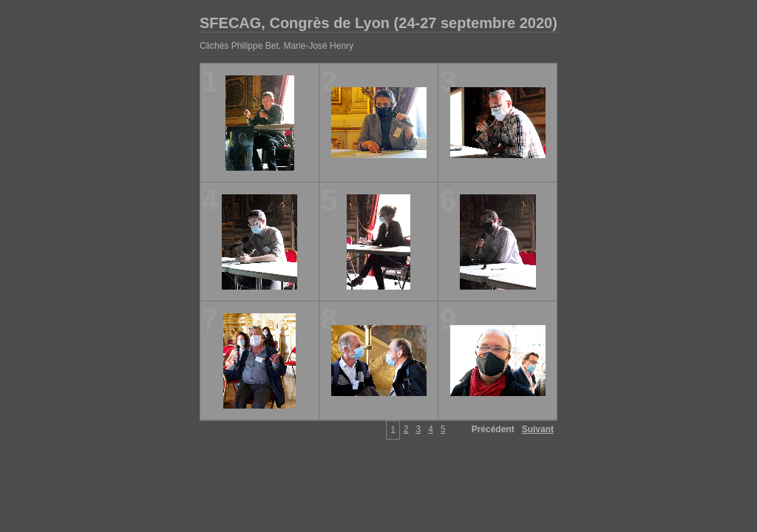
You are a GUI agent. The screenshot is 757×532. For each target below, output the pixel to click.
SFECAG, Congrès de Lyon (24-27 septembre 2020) (378, 23)
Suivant (538, 429)
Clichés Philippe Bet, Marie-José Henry (276, 46)
